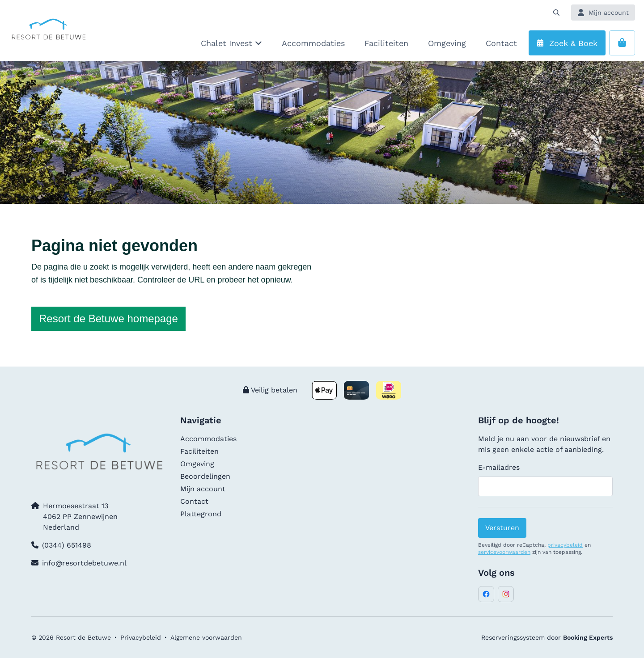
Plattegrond (201, 514)
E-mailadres (499, 467)
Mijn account (203, 489)
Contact (194, 501)
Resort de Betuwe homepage (108, 318)
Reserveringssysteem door (547, 637)
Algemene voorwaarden (206, 637)
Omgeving (197, 464)
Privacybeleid (141, 637)
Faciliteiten (199, 451)
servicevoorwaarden (504, 552)
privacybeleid (565, 545)
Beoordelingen (205, 476)
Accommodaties (208, 439)
